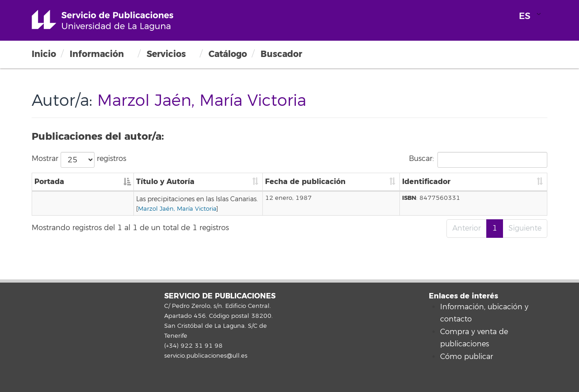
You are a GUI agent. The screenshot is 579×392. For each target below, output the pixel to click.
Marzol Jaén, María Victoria (122, 209)
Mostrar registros (79, 160)
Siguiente (525, 228)
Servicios (166, 54)
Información (97, 54)
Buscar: (478, 160)
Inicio (44, 54)
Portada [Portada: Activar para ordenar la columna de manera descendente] (49, 182)
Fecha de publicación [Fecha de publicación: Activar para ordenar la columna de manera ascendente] (402, 182)
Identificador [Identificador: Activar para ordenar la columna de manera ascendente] (479, 182)
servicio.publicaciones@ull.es (206, 356)
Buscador (281, 54)
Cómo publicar (467, 357)
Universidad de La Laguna (102, 20)
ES (525, 16)
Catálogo (228, 54)
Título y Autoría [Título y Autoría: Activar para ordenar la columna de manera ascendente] (111, 182)
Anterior (467, 228)
